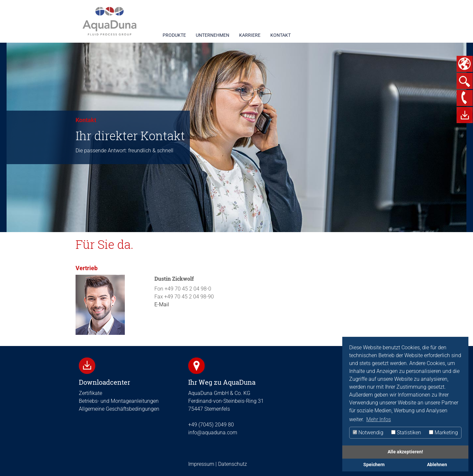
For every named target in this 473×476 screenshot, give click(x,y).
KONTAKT (281, 35)
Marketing (443, 433)
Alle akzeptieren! (405, 452)
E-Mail (162, 304)
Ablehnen (437, 465)
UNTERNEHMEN (213, 35)
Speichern (374, 465)
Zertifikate (90, 393)
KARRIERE (250, 35)
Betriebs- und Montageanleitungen (119, 401)
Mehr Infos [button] (379, 419)
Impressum (201, 464)
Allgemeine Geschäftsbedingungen (119, 409)
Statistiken (406, 433)
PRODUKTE (174, 35)
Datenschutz (232, 464)
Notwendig (368, 433)
